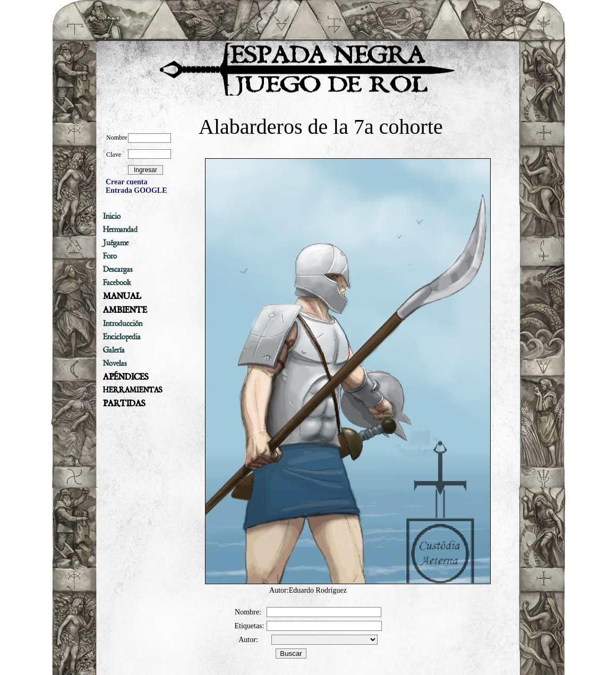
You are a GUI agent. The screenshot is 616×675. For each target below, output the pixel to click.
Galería (114, 350)
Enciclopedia (122, 337)
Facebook (117, 283)
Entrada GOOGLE (136, 190)
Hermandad (120, 229)
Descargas (118, 269)
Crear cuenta (126, 182)
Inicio (112, 216)
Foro (110, 256)
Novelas (115, 363)
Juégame (116, 243)
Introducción (123, 323)
